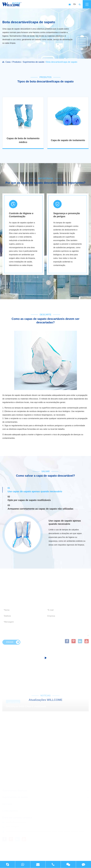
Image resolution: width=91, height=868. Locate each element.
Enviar (13, 643)
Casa (8, 62)
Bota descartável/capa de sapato (62, 62)
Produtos (17, 62)
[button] (48, 283)
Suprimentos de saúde (34, 62)
